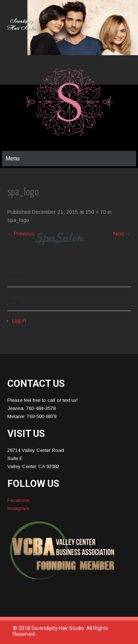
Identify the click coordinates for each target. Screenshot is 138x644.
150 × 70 (96, 212)
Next (122, 234)
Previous (21, 234)
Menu (13, 158)
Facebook (19, 500)
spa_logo (18, 220)
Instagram (18, 508)
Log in (19, 321)
